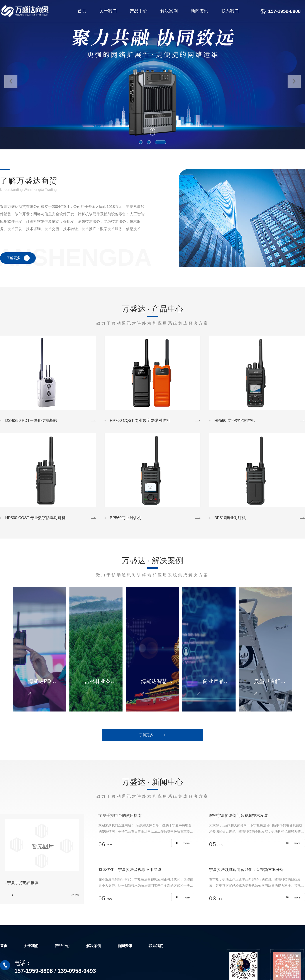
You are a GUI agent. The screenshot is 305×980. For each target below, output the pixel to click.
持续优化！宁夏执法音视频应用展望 (130, 870)
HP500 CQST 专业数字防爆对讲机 (35, 518)
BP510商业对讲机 (230, 518)
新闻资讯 (200, 11)
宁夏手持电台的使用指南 (120, 816)
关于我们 (108, 11)
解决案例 (169, 11)
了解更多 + (152, 735)
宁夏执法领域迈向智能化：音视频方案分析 (246, 870)
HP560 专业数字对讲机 (235, 421)
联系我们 (230, 11)
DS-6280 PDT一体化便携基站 (31, 421)
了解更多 (14, 258)
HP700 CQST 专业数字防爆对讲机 (140, 421)
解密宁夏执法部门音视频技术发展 (239, 816)
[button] (141, 142)
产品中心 (139, 11)
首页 (82, 11)
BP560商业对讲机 (125, 518)
